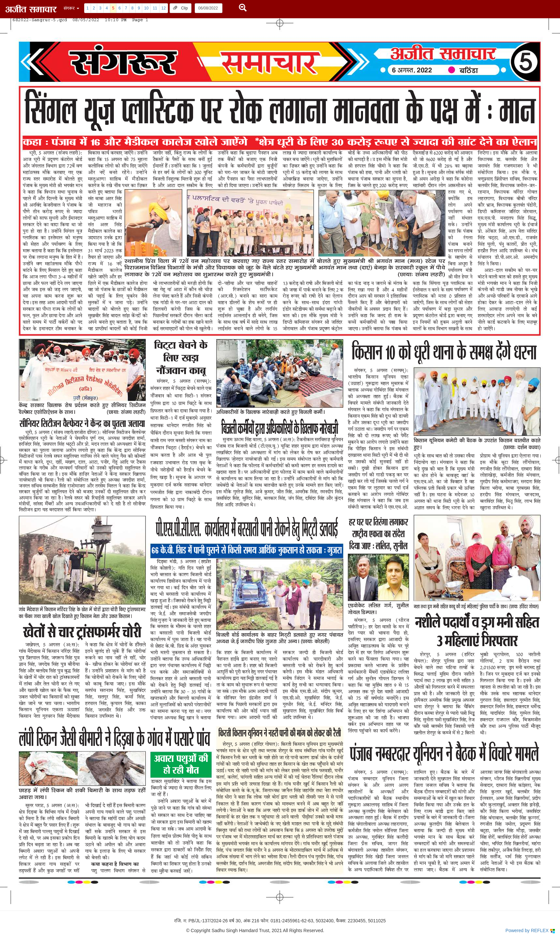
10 (146, 8)
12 (164, 8)
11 (155, 8)
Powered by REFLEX (530, 931)
